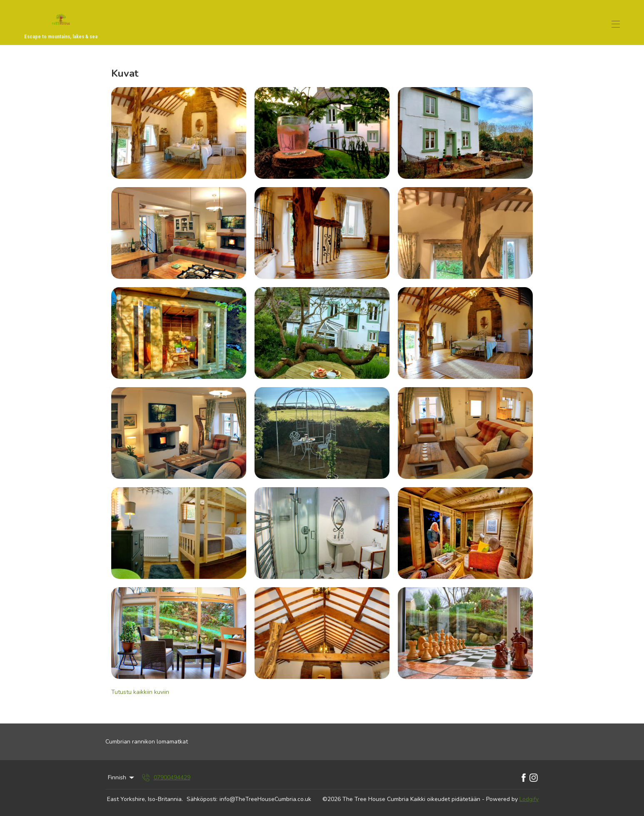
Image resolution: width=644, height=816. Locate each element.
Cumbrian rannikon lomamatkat (147, 742)
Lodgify (529, 799)
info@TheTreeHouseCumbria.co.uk (265, 799)
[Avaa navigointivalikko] (616, 24)
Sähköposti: (202, 799)
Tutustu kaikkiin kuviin (140, 692)
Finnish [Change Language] (122, 777)
